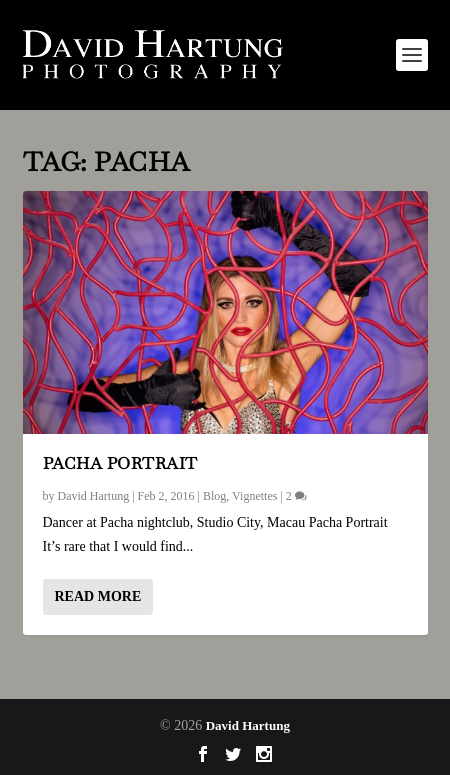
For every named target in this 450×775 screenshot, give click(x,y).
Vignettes (254, 496)
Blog (214, 496)
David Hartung (94, 496)
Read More (98, 596)
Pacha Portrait (120, 463)
